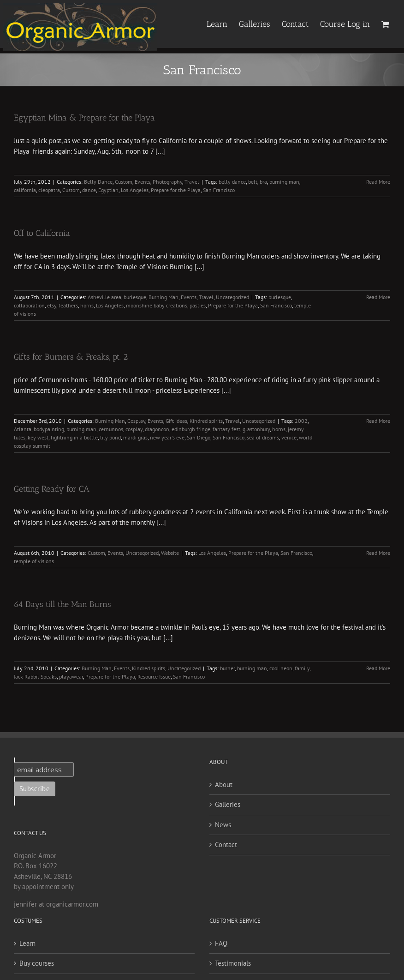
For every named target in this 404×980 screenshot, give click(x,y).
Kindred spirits (206, 421)
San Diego (199, 437)
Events (143, 182)
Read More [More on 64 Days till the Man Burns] (378, 668)
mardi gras (135, 437)
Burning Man (163, 297)
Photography (167, 182)
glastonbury (256, 429)
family (302, 668)
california (25, 190)
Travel (192, 182)
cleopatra (49, 190)
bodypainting (49, 429)
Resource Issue (154, 676)
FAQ (221, 943)
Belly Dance (98, 182)
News (223, 825)
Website (170, 553)
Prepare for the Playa (176, 190)
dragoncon (157, 429)
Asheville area (104, 297)
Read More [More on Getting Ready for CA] (378, 553)
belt (253, 182)
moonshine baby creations (157, 305)
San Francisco (219, 190)
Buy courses (37, 963)
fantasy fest (226, 429)
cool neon (281, 668)
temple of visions (34, 561)
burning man (284, 182)
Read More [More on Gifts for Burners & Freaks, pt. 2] (378, 421)
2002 (301, 421)
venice (289, 437)
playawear (71, 676)
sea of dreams (263, 437)
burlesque (135, 297)
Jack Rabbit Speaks (35, 676)
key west (38, 437)
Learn (27, 943)
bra (263, 182)
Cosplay (136, 421)
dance (89, 190)
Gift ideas (176, 421)
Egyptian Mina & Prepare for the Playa (84, 118)
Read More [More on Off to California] (378, 297)
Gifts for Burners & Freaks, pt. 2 (71, 357)
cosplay (134, 429)
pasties (198, 305)
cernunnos (111, 429)
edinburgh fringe (191, 429)
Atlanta (23, 429)
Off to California (42, 233)
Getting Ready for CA (52, 489)
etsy (52, 305)
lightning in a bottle (74, 437)
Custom (124, 182)
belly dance (232, 182)
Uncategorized (232, 297)
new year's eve (167, 437)
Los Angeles (135, 190)
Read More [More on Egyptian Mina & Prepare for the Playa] (378, 182)
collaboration (29, 305)
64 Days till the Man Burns (62, 604)
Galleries (228, 804)
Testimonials (233, 963)
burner (227, 668)
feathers (68, 305)
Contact (226, 845)
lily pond (110, 437)
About (224, 785)
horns (87, 305)
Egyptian (108, 190)
